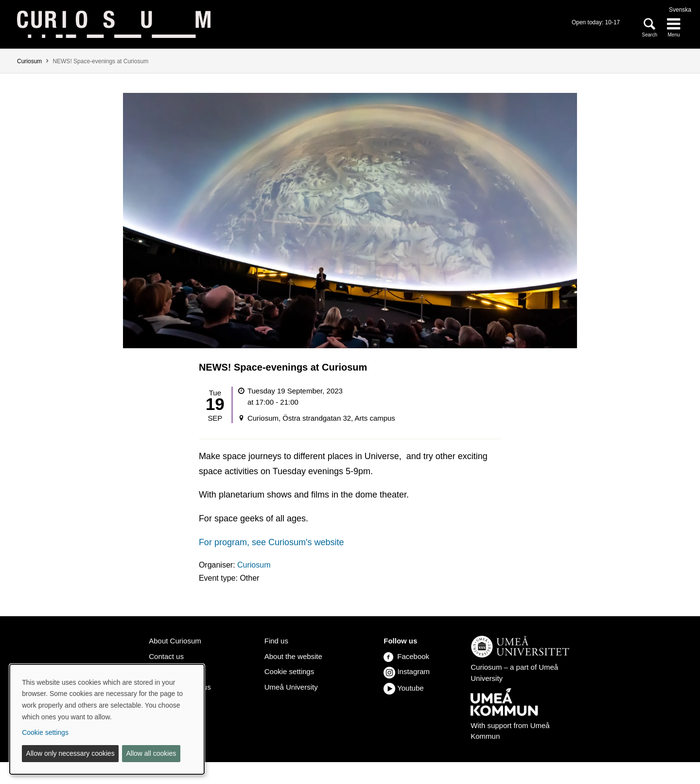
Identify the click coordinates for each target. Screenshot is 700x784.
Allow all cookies (151, 753)
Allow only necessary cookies (70, 753)
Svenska (680, 10)
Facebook (406, 656)
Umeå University (291, 687)
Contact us (166, 656)
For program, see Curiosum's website (271, 542)
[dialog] (107, 719)
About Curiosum (175, 641)
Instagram (413, 671)
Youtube (410, 688)
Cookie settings (289, 671)
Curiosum (29, 61)
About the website (293, 656)
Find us (276, 641)
